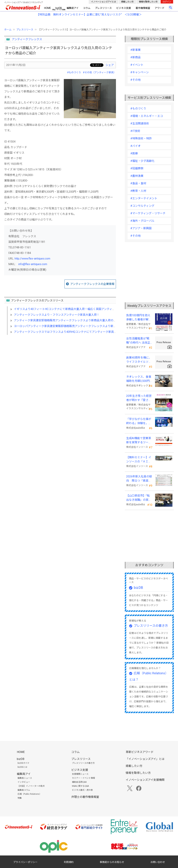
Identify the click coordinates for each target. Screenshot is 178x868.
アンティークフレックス (27, 39)
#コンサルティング (142, 206)
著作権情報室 (143, 8)
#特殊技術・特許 (141, 138)
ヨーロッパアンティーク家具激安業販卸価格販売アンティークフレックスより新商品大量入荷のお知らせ (79, 326)
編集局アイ (73, 8)
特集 (20, 798)
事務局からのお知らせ (112, 862)
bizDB (59, 8)
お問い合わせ (158, 862)
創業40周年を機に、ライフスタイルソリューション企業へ (139, 360)
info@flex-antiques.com (33, 264)
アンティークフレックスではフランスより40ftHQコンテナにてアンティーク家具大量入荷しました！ (76, 332)
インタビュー (24, 782)
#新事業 (135, 50)
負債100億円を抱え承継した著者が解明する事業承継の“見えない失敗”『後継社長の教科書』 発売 (139, 318)
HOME (48, 8)
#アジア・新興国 (141, 228)
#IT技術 (135, 131)
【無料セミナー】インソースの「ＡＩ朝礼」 (139, 460)
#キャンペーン (140, 72)
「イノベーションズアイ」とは (145, 759)
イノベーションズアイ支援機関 (145, 780)
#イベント (137, 65)
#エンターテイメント (144, 198)
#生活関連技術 (140, 123)
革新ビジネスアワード (140, 752)
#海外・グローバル (142, 221)
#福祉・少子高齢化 (142, 161)
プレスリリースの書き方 (151, 626)
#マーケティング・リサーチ (148, 213)
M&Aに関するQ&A (80, 786)
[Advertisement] (60, 368)
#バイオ (135, 146)
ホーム (8, 30)
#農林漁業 (137, 176)
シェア (110, 65)
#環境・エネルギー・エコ (147, 116)
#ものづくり (74, 72)
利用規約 (69, 862)
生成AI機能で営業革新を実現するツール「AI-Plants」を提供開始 (139, 441)
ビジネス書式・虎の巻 (82, 790)
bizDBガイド (23, 763)
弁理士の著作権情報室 (85, 797)
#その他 (135, 80)
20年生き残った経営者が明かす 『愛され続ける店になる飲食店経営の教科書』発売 (139, 398)
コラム (87, 8)
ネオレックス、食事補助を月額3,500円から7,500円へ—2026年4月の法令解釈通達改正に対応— (139, 379)
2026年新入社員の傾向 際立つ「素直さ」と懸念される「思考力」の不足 (139, 479)
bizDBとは (22, 767)
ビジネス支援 (124, 8)
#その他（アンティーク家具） (99, 72)
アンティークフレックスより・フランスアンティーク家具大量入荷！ (57, 315)
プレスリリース (103, 8)
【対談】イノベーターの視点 (31, 786)
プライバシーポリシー (25, 862)
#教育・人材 (138, 191)
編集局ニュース (25, 778)
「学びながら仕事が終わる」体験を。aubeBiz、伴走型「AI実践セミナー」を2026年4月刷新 (139, 421)
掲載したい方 (127, 2)
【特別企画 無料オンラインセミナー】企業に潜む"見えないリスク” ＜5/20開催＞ (89, 15)
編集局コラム (24, 790)
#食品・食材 (138, 183)
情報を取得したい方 (148, 2)
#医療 (134, 153)
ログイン (167, 2)
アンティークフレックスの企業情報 (92, 284)
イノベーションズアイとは (104, 2)
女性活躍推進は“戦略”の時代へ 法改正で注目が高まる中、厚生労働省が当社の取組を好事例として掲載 (139, 341)
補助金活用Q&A (79, 782)
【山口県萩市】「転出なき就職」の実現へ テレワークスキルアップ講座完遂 (139, 498)
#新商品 (135, 57)
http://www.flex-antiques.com (32, 259)
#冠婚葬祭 (137, 168)
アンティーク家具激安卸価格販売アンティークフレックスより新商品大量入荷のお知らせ (69, 320)
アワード (160, 8)
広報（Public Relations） (29, 794)
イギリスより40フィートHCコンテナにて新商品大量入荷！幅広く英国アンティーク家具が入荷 (73, 309)
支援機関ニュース (80, 774)
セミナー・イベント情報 (83, 778)
